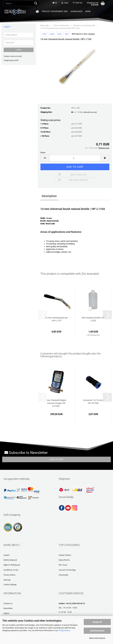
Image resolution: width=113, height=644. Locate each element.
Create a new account (13, 56)
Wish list (78, 3)
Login (19, 50)
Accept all (97, 622)
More (88, 11)
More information (97, 638)
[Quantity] (75, 158)
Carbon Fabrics (65, 555)
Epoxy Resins (64, 560)
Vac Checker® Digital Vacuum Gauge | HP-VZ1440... (56, 403)
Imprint (6, 555)
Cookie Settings (10, 585)
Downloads (77, 11)
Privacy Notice (64, 630)
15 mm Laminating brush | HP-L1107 (56, 319)
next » (60, 34)
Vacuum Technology (67, 570)
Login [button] (65, 3)
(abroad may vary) (90, 112)
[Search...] (36, 4)
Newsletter (8, 608)
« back (52, 34)
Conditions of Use (11, 570)
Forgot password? (11, 60)
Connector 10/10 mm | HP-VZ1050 (93, 402)
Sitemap (7, 580)
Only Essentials (97, 631)
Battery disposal (10, 560)
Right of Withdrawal (12, 565)
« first (44, 34)
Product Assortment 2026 (55, 11)
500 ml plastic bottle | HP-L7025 (93, 319)
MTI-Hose (63, 565)
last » (67, 34)
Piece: (43, 153)
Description (49, 196)
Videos (6, 613)
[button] (55, 3)
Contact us (8, 603)
